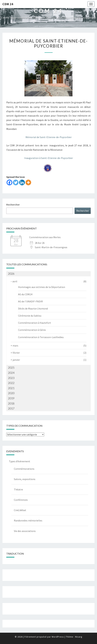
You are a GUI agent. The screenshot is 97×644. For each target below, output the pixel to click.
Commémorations (24, 469)
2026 (11, 274)
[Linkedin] (22, 182)
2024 (11, 373)
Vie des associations (25, 531)
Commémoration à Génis (32, 330)
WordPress (58, 637)
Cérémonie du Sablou (30, 316)
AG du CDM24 (25, 294)
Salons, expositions (25, 479)
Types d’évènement (20, 461)
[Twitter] (16, 182)
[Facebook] (9, 182)
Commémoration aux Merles (45, 237)
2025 (11, 368)
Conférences (21, 500)
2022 (11, 383)
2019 (11, 398)
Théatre (18, 489)
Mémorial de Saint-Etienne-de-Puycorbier (49, 137)
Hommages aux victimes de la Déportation (42, 287)
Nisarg (79, 637)
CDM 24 (8, 4)
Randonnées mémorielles (28, 520)
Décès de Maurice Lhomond (33, 308)
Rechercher (13, 205)
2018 (11, 403)
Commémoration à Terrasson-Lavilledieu (41, 337)
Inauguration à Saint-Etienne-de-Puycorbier (49, 158)
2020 (11, 393)
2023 (11, 378)
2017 (11, 408)
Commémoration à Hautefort (35, 323)
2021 (11, 388)
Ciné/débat (20, 510)
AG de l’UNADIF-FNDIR (30, 301)
